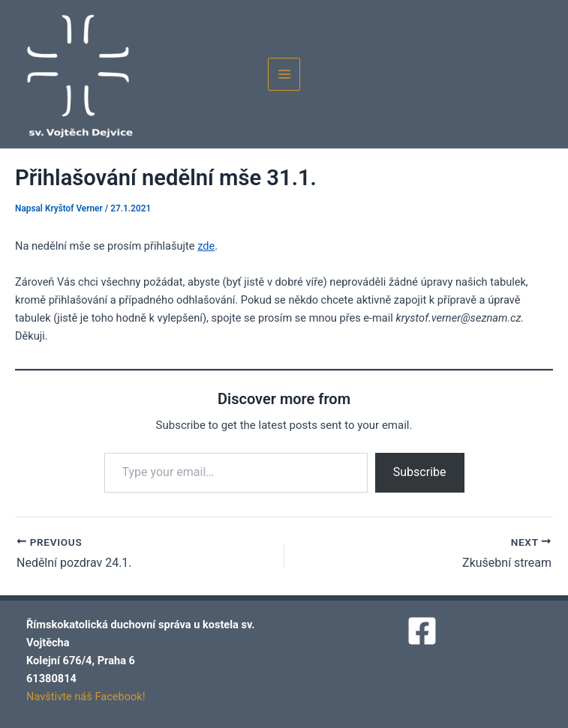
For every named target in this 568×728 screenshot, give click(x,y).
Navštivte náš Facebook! (86, 697)
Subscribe (420, 472)
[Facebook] (422, 631)
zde (206, 246)
